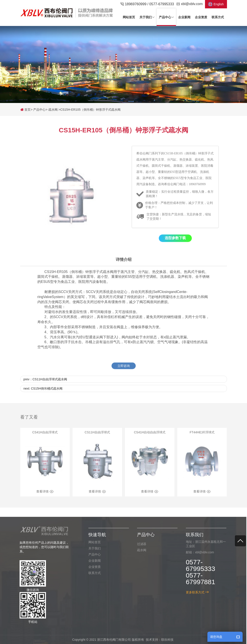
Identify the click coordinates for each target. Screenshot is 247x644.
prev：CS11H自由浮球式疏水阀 (45, 384)
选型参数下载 (175, 243)
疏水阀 (53, 110)
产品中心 (39, 110)
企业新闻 (93, 561)
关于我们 (93, 548)
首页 (26, 110)
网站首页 (93, 542)
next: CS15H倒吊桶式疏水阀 (43, 393)
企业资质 (93, 567)
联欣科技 (165, 640)
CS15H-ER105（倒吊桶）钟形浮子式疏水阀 (91, 110)
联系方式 (93, 573)
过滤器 (140, 544)
